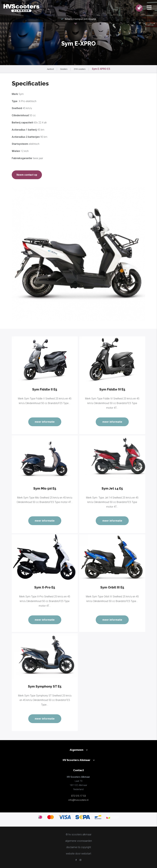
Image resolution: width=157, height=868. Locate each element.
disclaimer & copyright (79, 847)
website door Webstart (78, 854)
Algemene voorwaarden (79, 841)
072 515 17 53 (78, 796)
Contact (78, 770)
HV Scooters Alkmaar (77, 760)
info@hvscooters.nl (78, 800)
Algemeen (77, 750)
